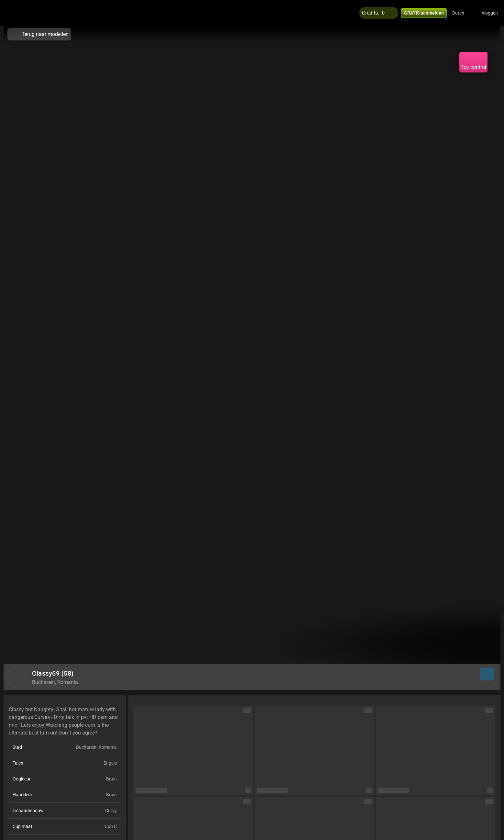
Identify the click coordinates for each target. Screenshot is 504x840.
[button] (462, 13)
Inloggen (489, 13)
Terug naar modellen (39, 34)
